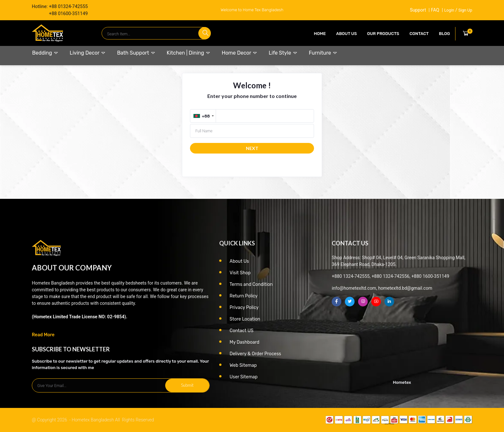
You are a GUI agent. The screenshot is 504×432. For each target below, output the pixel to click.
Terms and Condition (251, 284)
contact (419, 34)
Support (418, 10)
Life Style (283, 53)
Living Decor (88, 53)
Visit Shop (240, 273)
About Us (346, 34)
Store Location (245, 319)
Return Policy (243, 296)
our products (383, 34)
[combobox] (203, 116)
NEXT (252, 148)
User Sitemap (243, 377)
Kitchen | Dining (189, 53)
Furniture (323, 53)
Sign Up (465, 10)
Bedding (45, 53)
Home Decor (240, 53)
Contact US (241, 331)
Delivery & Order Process (255, 354)
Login (449, 10)
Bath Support (136, 53)
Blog (445, 34)
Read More (43, 335)
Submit (187, 385)
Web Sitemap (243, 365)
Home (320, 34)
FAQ (435, 10)
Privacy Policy (244, 308)
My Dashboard (244, 342)
